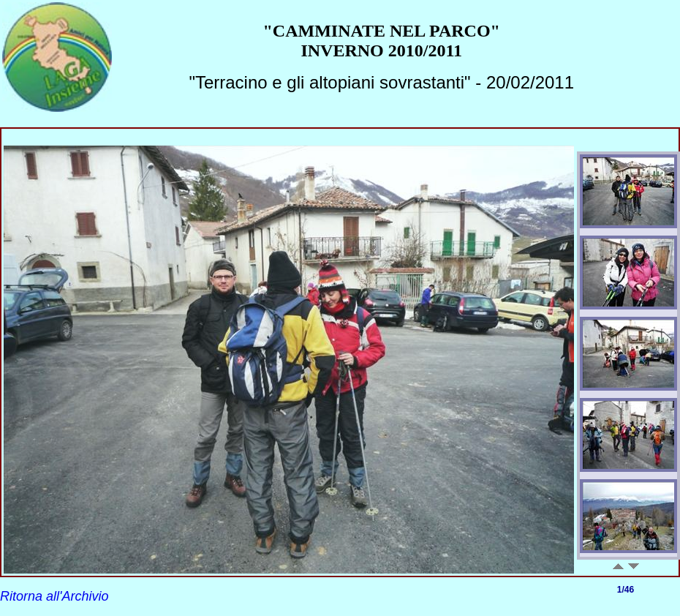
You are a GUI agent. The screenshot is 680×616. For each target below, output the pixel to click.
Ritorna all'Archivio (54, 596)
